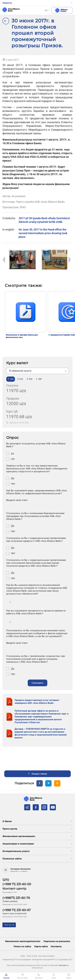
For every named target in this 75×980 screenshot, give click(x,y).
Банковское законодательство (23, 941)
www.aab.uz (63, 965)
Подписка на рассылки (57, 941)
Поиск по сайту (22, 947)
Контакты (56, 947)
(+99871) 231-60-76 (16, 898)
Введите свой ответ (17, 500)
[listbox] (37, 371)
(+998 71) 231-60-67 (17, 910)
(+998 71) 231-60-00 (17, 884)
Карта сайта (41, 947)
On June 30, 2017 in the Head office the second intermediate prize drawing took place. (43, 233)
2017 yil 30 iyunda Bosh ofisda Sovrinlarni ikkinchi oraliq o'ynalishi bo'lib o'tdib (44, 220)
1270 (6, 880)
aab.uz (11, 10)
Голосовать (37, 683)
